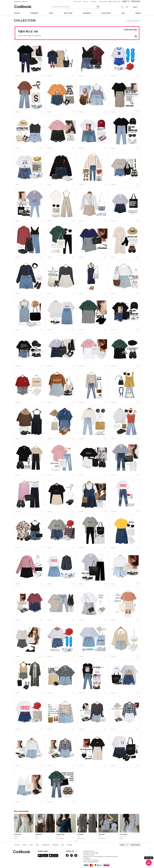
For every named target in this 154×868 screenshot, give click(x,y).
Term (31, 845)
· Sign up (85, 2)
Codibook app (116, 2)
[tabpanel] (25, 826)
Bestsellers (87, 13)
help (62, 845)
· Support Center (103, 2)
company (69, 845)
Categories (34, 13)
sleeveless (17, 836)
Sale (123, 13)
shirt (100, 836)
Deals (51, 13)
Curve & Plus (106, 13)
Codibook (23, 7)
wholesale (55, 845)
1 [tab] (76, 841)
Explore (138, 13)
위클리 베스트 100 (28, 31)
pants (37, 836)
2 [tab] (78, 841)
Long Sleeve (123, 836)
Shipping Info (46, 845)
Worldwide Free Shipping (21, 2)
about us (17, 845)
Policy (37, 845)
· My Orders (93, 2)
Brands (17, 13)
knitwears (59, 836)
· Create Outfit (77, 2)
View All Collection (133, 21)
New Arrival (68, 13)
